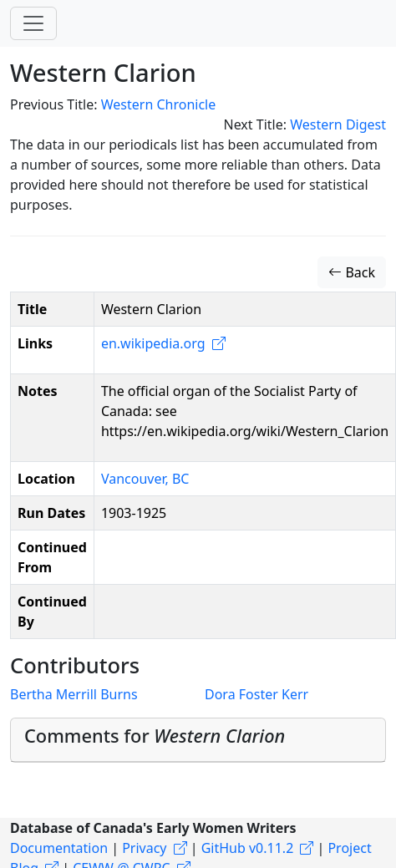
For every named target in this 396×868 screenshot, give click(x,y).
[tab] (198, 740)
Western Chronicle (159, 104)
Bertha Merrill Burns (74, 694)
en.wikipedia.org (153, 343)
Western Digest (338, 124)
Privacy (144, 848)
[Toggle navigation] (33, 23)
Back (352, 272)
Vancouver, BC (145, 479)
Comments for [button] (155, 736)
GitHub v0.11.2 (248, 848)
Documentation (59, 848)
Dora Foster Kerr (256, 694)
